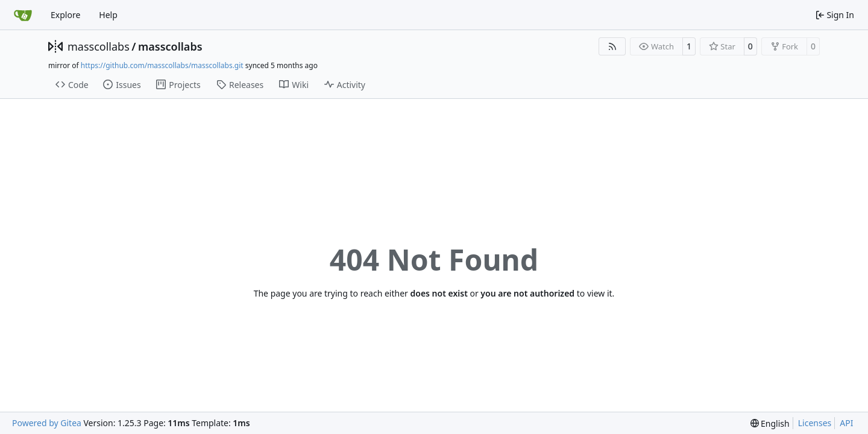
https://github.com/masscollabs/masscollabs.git (162, 65)
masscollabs (99, 46)
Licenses (815, 423)
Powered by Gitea (47, 423)
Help (108, 15)
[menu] (770, 423)
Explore (65, 15)
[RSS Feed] (612, 46)
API (846, 423)
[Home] (23, 15)
